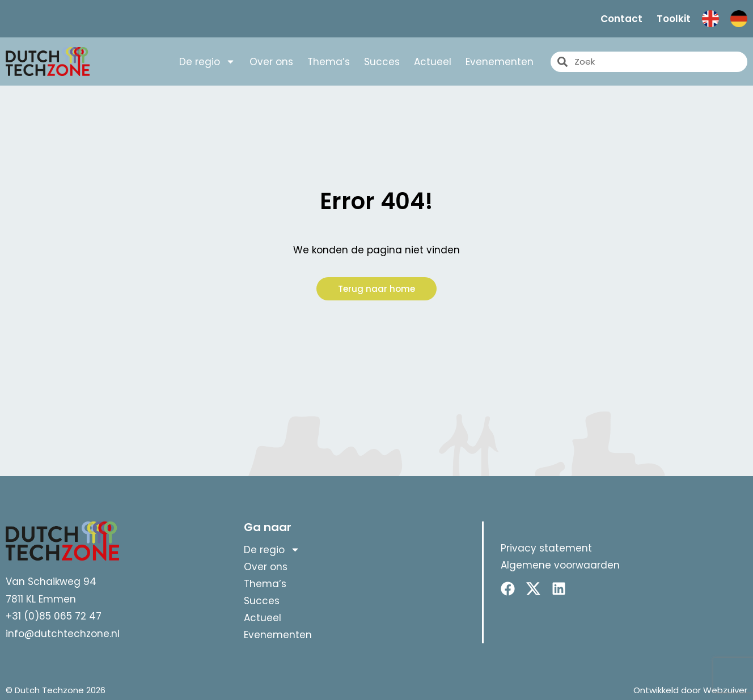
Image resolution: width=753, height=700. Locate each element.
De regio (207, 62)
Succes (382, 62)
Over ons (271, 62)
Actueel (433, 62)
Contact (621, 19)
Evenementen (500, 62)
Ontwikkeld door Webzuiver (690, 690)
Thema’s (329, 62)
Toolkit (674, 19)
